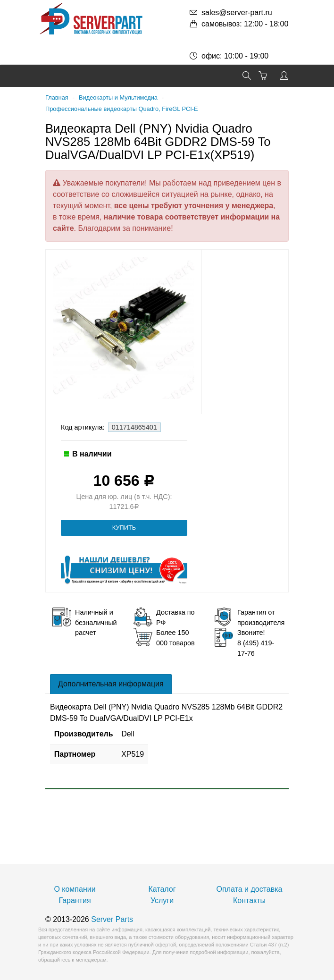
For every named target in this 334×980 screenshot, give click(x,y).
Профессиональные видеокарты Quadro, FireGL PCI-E (122, 109)
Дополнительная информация (111, 684)
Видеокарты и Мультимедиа (118, 97)
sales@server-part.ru (237, 13)
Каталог (162, 889)
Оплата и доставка (250, 889)
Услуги (162, 900)
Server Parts (112, 919)
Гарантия (75, 900)
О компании (75, 889)
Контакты (249, 900)
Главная (57, 97)
